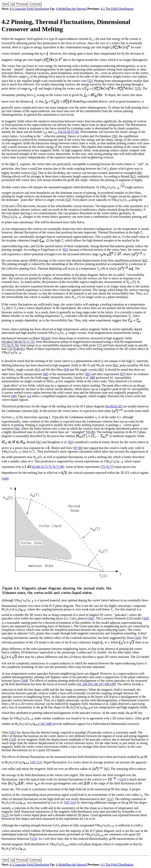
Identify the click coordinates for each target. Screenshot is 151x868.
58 (76, 132)
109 (112, 684)
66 (8, 342)
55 (64, 132)
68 (16, 342)
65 (4, 342)
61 (133, 176)
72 (32, 342)
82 (115, 365)
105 (90, 684)
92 (120, 406)
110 (13, 739)
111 (39, 762)
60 (139, 173)
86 (46, 374)
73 (4, 345)
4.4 (29, 396)
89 (14, 396)
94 (17, 429)
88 (92, 378)
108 (107, 684)
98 (80, 448)
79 (14, 349)
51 (122, 779)
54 (61, 132)
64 (48, 338)
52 (90, 81)
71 (28, 342)
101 (91, 618)
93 (35, 411)
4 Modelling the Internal (71, 9)
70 (24, 342)
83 (37, 370)
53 (137, 88)
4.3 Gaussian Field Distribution (29, 9)
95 (89, 432)
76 (16, 345)
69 (20, 342)
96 (93, 432)
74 (8, 345)
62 (65, 250)
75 (12, 345)
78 (10, 349)
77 (99, 345)
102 (145, 618)
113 (34, 839)
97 (76, 448)
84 (66, 370)
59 (115, 136)
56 (68, 132)
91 (116, 406)
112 (5, 815)
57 (72, 132)
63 (44, 338)
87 (122, 374)
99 (62, 467)
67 (12, 342)
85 (101, 370)
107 (101, 684)
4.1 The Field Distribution (117, 9)
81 (22, 349)
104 (25, 681)
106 (96, 684)
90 (112, 406)
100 (5, 479)
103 (138, 638)
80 (18, 349)
